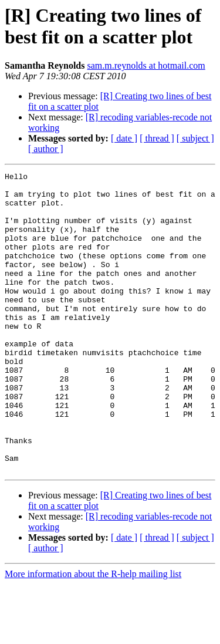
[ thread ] (157, 138)
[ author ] (46, 149)
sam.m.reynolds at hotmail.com (146, 65)
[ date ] (124, 138)
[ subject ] (195, 138)
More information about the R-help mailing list (93, 634)
